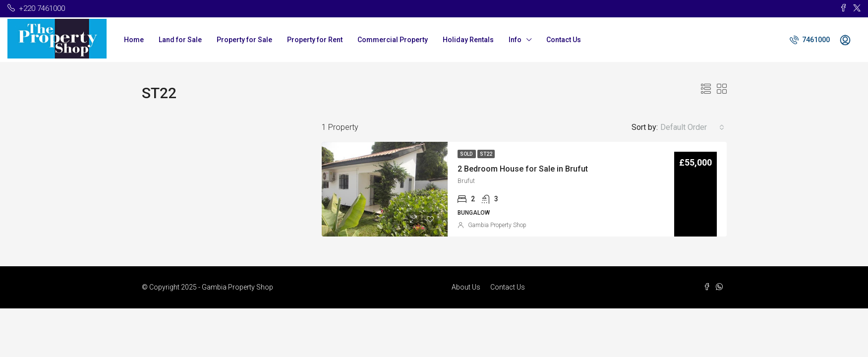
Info (515, 40)
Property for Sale (244, 40)
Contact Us (564, 40)
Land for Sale (180, 40)
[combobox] (692, 127)
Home (134, 40)
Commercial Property (393, 40)
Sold (467, 154)
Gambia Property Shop (497, 225)
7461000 (810, 40)
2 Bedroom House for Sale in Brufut (523, 169)
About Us (466, 287)
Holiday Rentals (468, 40)
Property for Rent (315, 40)
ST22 (486, 154)
